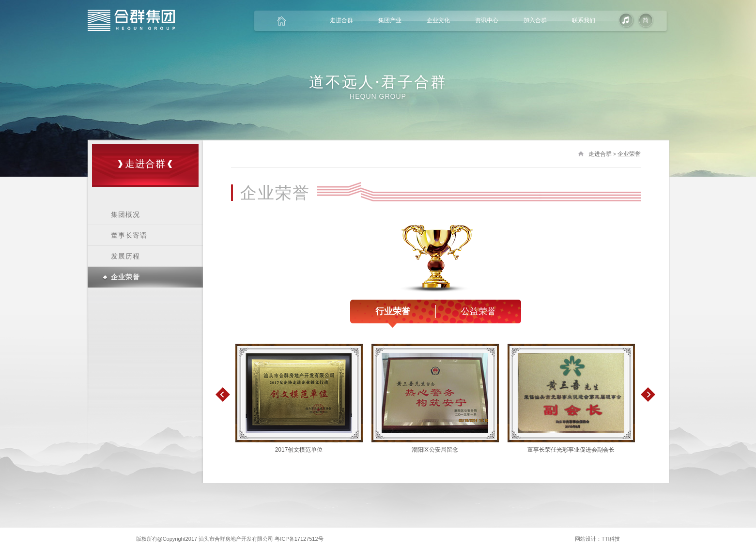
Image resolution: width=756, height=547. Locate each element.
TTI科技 (611, 539)
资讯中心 (487, 20)
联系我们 (584, 20)
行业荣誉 (393, 312)
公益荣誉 (478, 311)
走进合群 (341, 20)
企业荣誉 (125, 277)
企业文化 (438, 20)
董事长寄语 (129, 235)
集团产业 (390, 20)
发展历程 (125, 256)
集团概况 (125, 214)
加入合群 (535, 20)
